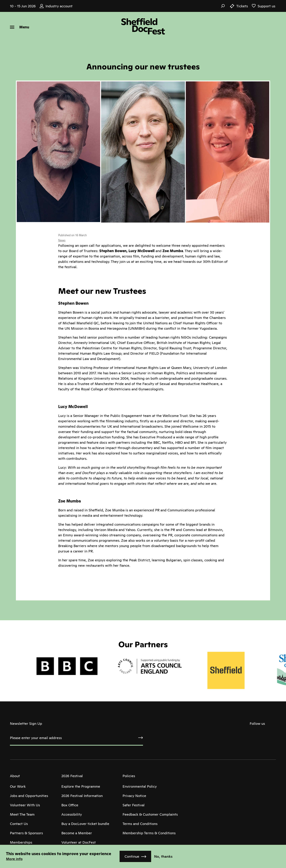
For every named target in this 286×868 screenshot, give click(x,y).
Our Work (18, 786)
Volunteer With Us (25, 805)
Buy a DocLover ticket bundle (85, 824)
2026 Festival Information (82, 796)
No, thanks (163, 856)
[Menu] (20, 27)
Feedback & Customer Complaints (150, 814)
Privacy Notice (134, 796)
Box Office (70, 805)
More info (14, 859)
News (62, 240)
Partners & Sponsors (26, 833)
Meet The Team (22, 814)
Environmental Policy (140, 786)
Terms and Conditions (140, 824)
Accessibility (72, 814)
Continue (132, 856)
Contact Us (19, 824)
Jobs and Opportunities (29, 796)
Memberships (21, 842)
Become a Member (77, 833)
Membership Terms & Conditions (149, 833)
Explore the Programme (81, 786)
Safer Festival (134, 805)
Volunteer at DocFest (79, 842)
